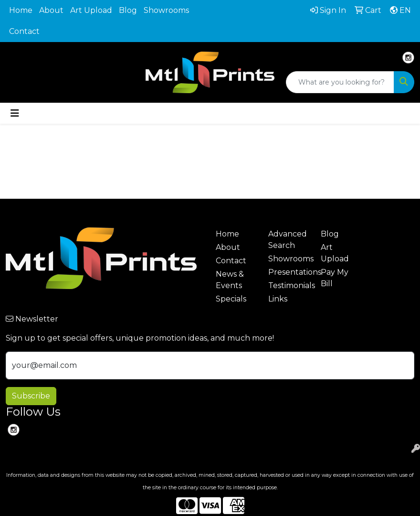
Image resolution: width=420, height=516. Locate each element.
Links (278, 299)
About (51, 10)
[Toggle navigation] (15, 113)
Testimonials (289, 285)
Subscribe (31, 396)
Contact (24, 31)
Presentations (289, 272)
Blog (128, 10)
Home (21, 10)
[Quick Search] (340, 82)
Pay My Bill (335, 278)
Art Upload (91, 10)
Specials (231, 299)
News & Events (230, 280)
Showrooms (166, 10)
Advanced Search (288, 240)
